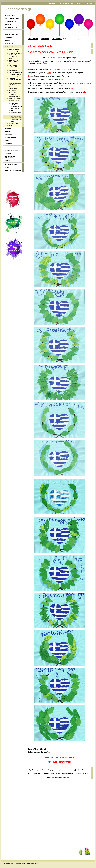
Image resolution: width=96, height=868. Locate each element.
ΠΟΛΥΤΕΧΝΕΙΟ (13, 123)
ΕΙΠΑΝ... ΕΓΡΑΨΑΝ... (11, 164)
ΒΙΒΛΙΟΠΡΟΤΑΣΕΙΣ (11, 31)
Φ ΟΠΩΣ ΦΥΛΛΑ (13, 93)
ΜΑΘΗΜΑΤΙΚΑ (9, 144)
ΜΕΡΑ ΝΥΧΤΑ (9, 44)
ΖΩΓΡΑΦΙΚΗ (8, 37)
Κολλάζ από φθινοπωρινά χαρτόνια (15, 79)
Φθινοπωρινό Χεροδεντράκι (13, 87)
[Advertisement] (13, 180)
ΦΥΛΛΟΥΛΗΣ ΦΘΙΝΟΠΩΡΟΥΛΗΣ (14, 96)
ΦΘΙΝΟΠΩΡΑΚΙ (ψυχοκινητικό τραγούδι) (13, 62)
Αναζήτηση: (71, 11)
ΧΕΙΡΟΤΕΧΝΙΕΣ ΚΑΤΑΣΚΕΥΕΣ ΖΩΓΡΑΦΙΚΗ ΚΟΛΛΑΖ (15, 67)
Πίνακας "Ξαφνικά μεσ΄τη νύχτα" (16, 107)
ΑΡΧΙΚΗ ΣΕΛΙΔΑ (33, 39)
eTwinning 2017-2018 (11, 22)
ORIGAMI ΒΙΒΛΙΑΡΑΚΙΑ (12, 34)
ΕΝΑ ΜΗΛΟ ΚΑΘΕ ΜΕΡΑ (14, 57)
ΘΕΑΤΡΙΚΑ (8, 153)
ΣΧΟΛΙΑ (7, 167)
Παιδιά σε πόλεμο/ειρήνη (16, 113)
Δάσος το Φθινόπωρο (15, 72)
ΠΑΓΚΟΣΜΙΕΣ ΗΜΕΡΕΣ (12, 138)
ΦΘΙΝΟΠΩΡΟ (45, 39)
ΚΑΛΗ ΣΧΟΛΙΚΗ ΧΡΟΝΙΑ (12, 18)
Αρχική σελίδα (52, 3)
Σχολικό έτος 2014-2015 (16, 120)
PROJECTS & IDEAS (11, 28)
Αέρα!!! (13, 110)
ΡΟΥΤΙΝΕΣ (8, 25)
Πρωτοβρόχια (13, 70)
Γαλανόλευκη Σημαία (15, 104)
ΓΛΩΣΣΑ (11, 126)
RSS (80, 3)
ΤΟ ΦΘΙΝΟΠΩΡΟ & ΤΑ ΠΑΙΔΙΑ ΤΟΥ (15, 54)
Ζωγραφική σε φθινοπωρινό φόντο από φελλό (15, 83)
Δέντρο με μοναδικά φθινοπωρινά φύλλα (15, 75)
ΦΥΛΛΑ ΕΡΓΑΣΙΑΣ (10, 147)
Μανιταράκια (12, 90)
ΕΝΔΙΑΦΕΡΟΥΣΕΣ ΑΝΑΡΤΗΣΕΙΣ (10, 157)
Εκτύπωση (90, 3)
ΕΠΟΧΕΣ (7, 40)
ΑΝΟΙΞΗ (7, 131)
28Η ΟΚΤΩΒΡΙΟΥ (57, 39)
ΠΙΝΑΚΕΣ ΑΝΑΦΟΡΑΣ (11, 150)
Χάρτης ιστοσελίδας (68, 3)
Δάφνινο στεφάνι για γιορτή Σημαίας (17, 117)
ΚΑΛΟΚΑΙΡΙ (8, 134)
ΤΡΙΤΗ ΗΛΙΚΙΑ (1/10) (15, 98)
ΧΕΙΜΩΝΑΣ (8, 128)
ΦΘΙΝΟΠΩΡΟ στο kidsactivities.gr (14, 50)
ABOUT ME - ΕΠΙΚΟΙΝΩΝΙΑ (13, 170)
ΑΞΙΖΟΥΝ (8, 161)
